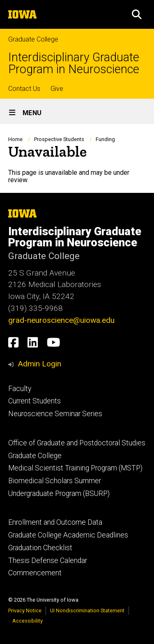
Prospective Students (59, 139)
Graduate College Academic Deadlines (68, 535)
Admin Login (39, 364)
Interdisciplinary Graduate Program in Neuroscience (74, 63)
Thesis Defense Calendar (48, 561)
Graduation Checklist (40, 548)
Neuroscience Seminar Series (55, 414)
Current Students (34, 401)
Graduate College (33, 39)
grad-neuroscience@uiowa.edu (61, 320)
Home (15, 139)
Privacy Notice (25, 610)
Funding (105, 139)
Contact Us (24, 89)
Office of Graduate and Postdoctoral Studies (77, 443)
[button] (137, 14)
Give (57, 89)
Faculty (20, 389)
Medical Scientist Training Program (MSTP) (75, 468)
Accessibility (28, 621)
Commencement (35, 573)
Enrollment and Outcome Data (55, 522)
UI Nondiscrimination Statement (87, 610)
